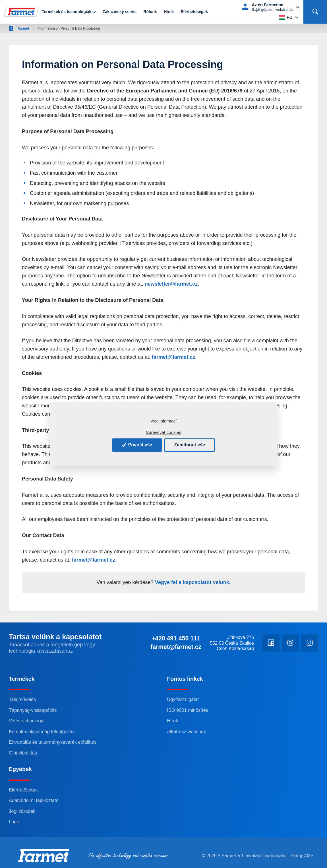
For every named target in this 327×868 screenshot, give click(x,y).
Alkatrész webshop (187, 731)
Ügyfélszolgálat (183, 699)
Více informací (163, 421)
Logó (14, 822)
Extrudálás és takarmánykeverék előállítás (53, 742)
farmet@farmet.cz (173, 357)
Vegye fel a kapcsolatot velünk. (192, 582)
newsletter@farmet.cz (171, 284)
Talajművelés (22, 699)
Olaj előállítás (23, 753)
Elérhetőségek (194, 12)
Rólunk (150, 12)
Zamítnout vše (189, 445)
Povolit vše (137, 445)
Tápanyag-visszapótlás (33, 710)
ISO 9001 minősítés (188, 710)
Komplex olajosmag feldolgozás (42, 731)
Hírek (169, 12)
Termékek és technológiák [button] (67, 12)
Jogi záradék (22, 811)
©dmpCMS (303, 856)
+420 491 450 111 (176, 638)
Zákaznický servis (120, 12)
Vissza (17, 28)
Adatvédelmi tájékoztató (34, 800)
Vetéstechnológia (27, 721)
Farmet (41, 28)
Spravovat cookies (163, 432)
